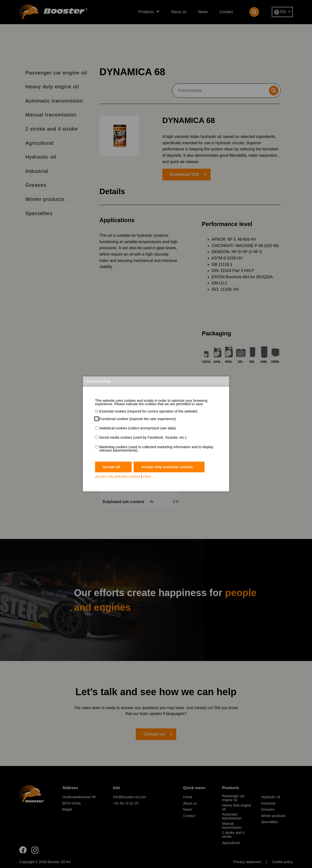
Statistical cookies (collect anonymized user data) (137, 428)
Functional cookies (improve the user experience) (137, 419)
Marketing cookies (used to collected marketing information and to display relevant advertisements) (156, 449)
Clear (147, 477)
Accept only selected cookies (118, 477)
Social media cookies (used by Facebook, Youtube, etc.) (143, 437)
